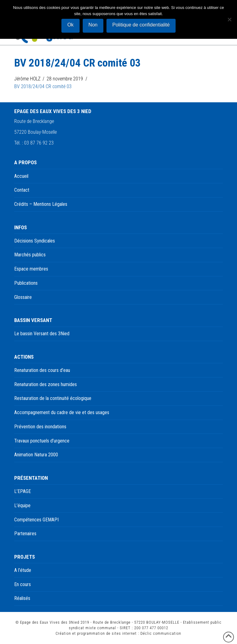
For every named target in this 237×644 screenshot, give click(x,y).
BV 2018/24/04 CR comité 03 (43, 86)
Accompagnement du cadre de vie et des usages (62, 412)
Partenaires (25, 534)
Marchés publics (30, 255)
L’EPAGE (23, 491)
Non (93, 25)
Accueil (21, 176)
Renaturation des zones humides (46, 384)
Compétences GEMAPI (36, 520)
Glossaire (23, 297)
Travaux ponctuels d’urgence (42, 441)
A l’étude (23, 570)
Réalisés (22, 598)
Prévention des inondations (40, 427)
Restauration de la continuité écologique (53, 398)
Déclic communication (161, 633)
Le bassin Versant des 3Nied (42, 334)
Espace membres (31, 269)
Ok (70, 25)
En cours (23, 584)
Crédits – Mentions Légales (41, 204)
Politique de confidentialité (141, 25)
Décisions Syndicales (35, 241)
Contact (22, 190)
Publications (26, 283)
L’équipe (22, 505)
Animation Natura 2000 (36, 455)
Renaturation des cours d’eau (42, 370)
